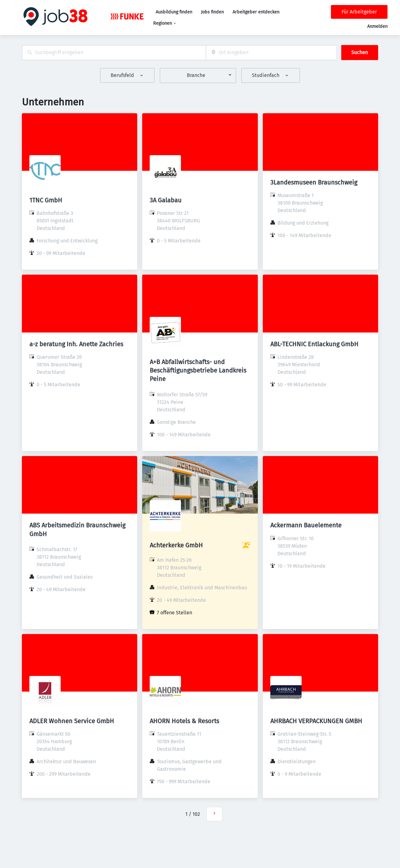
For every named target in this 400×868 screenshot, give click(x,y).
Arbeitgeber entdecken (256, 12)
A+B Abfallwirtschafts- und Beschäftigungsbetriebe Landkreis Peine (198, 370)
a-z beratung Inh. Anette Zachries (76, 344)
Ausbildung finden (174, 12)
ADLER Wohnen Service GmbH (72, 721)
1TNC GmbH (46, 200)
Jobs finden (212, 12)
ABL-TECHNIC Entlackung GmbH (314, 344)
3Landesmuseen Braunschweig (314, 182)
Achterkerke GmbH (176, 545)
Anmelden (377, 26)
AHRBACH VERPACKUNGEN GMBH (316, 721)
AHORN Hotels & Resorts (184, 721)
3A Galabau (166, 200)
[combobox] (114, 53)
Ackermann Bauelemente (306, 525)
